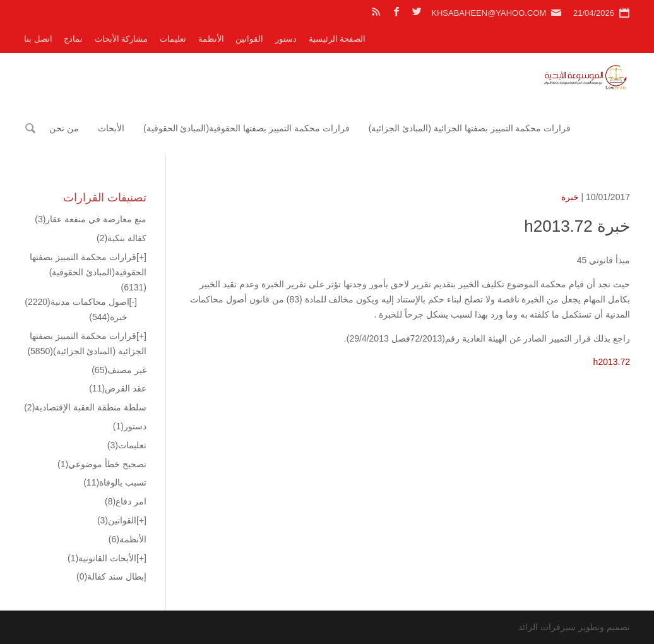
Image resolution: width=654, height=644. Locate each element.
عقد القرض (118, 388)
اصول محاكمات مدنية (77, 302)
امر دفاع (126, 501)
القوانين (249, 39)
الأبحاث (111, 128)
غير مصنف (119, 370)
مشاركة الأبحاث (122, 39)
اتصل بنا (38, 39)
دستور (286, 39)
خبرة (570, 197)
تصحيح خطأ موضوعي (102, 464)
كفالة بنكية (122, 238)
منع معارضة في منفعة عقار (91, 219)
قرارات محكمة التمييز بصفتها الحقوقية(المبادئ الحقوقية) (247, 128)
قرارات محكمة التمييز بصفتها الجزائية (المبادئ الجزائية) (470, 128)
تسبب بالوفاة (115, 482)
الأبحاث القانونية (102, 558)
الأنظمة (211, 39)
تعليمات (173, 39)
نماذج (73, 39)
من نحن (64, 128)
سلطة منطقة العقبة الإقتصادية (85, 407)
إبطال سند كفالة (111, 576)
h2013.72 (612, 362)
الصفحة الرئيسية (337, 39)
